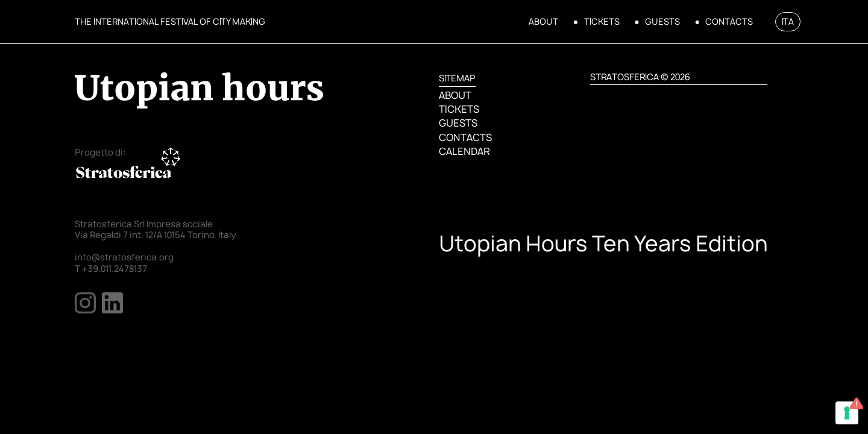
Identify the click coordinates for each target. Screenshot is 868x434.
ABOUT (543, 22)
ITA (788, 21)
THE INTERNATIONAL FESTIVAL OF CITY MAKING (170, 21)
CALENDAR (464, 151)
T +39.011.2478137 (111, 269)
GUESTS (662, 22)
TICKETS (602, 22)
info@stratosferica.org (124, 257)
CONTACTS (729, 22)
